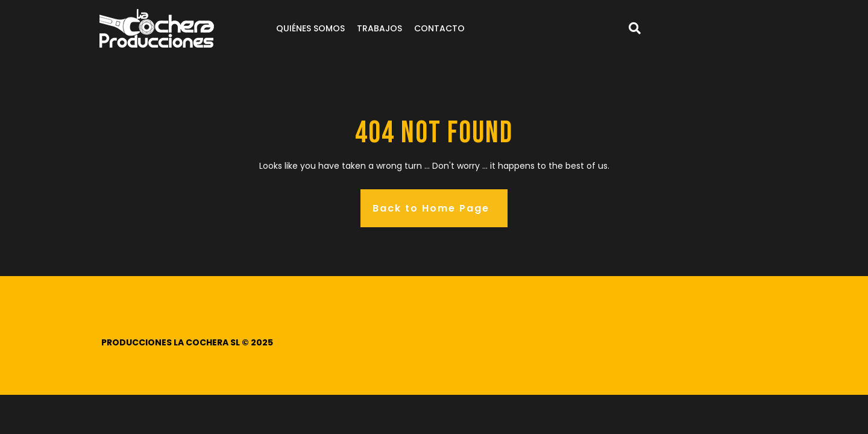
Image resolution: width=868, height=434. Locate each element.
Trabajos (379, 28)
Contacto (439, 28)
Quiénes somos (310, 28)
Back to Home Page (431, 208)
